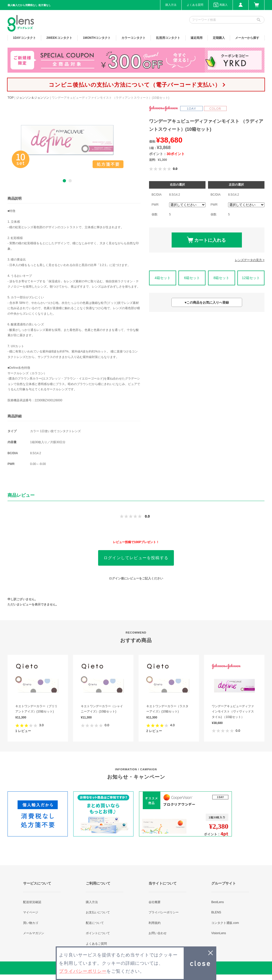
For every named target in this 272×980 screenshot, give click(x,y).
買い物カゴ (31, 923)
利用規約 (155, 923)
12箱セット (251, 278)
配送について (95, 923)
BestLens (218, 902)
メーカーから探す (247, 38)
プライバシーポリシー (164, 912)
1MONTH (97, 38)
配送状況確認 (32, 902)
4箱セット (163, 278)
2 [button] (70, 181)
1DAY (24, 38)
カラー (133, 38)
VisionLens (219, 933)
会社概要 (155, 902)
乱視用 (168, 38)
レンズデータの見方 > (250, 260)
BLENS (216, 912)
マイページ (31, 912)
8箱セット (222, 278)
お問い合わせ (158, 933)
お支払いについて (98, 912)
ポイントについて (98, 933)
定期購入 (219, 38)
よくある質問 (195, 5)
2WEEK (59, 38)
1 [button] (64, 181)
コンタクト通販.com (225, 923)
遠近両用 (196, 38)
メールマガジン (34, 933)
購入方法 (171, 5)
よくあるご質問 (96, 944)
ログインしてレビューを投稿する (136, 558)
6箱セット (192, 278)
